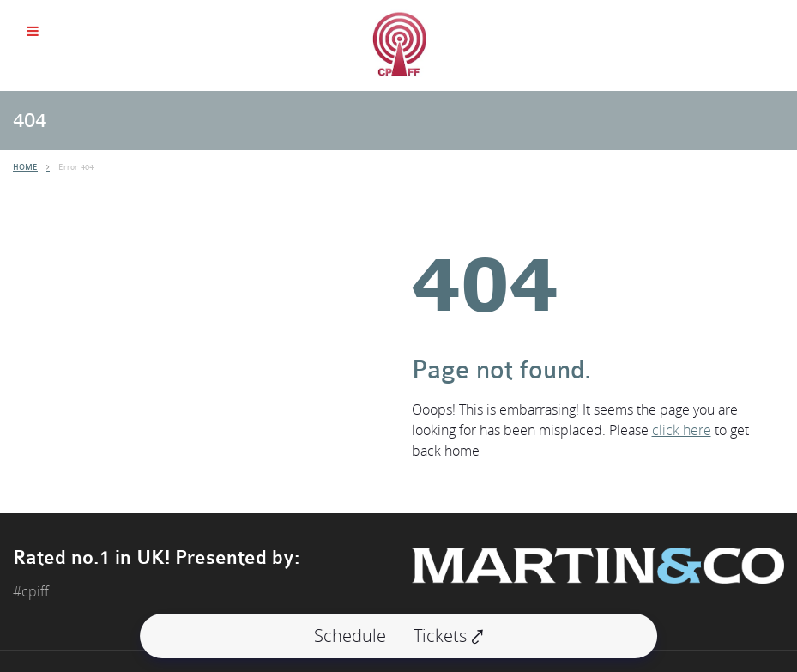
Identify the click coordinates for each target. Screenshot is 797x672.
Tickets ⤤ (449, 636)
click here (682, 430)
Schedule (350, 636)
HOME (25, 167)
